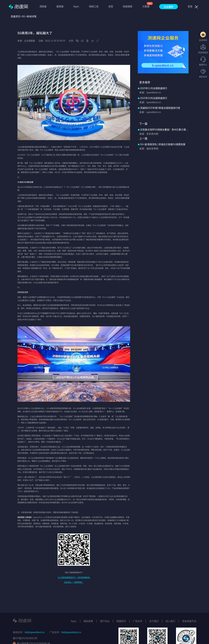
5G (24, 16)
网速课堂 (128, 6)
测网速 (43, 6)
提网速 (60, 6)
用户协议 (105, 621)
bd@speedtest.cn (35, 632)
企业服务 (169, 7)
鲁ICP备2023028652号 (25, 638)
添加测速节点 (189, 621)
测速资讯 (15, 16)
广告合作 (138, 621)
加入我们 (170, 621)
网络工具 (94, 6)
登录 (190, 6)
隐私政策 (88, 621)
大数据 (146, 6)
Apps (76, 6)
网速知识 (121, 621)
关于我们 (154, 621)
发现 (111, 6)
